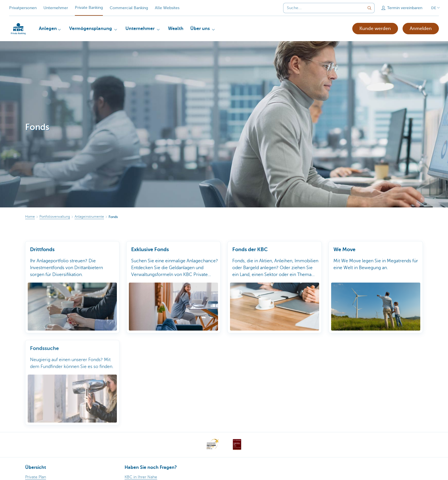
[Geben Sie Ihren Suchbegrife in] (369, 8)
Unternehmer (56, 8)
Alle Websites (167, 8)
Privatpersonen (23, 8)
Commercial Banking (129, 8)
